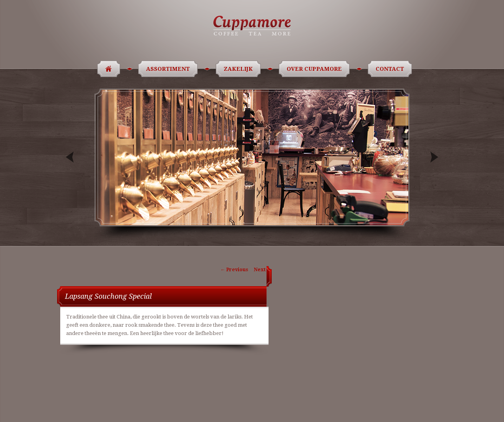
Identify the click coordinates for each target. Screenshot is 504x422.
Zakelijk (240, 69)
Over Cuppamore (316, 69)
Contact (391, 69)
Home (106, 69)
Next (433, 157)
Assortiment (169, 69)
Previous (71, 157)
